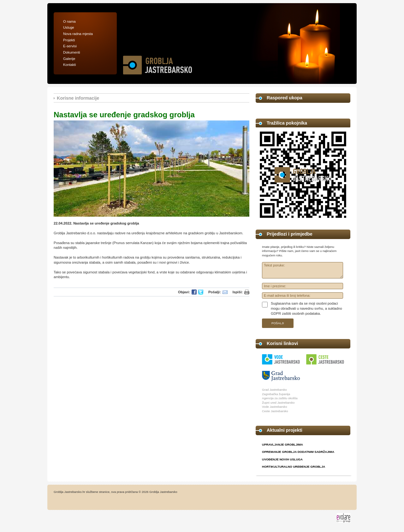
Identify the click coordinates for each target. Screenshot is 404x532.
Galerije (69, 59)
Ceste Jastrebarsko (275, 411)
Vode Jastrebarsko (274, 407)
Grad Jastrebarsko (274, 390)
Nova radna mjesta (78, 34)
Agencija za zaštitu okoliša (280, 398)
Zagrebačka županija (276, 394)
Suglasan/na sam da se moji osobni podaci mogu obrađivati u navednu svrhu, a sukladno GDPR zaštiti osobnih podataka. (306, 308)
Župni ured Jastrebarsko (278, 403)
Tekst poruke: (303, 270)
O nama (69, 21)
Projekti (69, 40)
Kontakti (69, 65)
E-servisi (70, 46)
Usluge (69, 27)
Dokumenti (71, 52)
